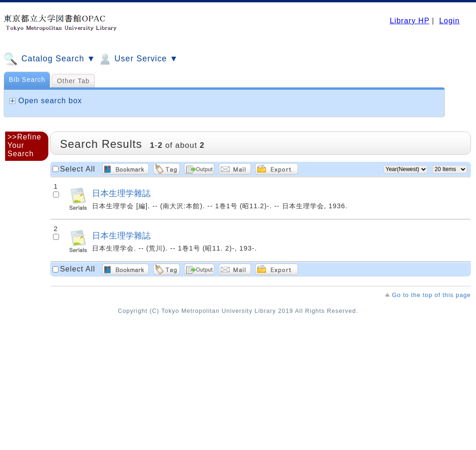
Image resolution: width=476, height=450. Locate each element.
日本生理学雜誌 (121, 193)
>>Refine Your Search (24, 145)
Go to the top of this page (431, 295)
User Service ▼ (138, 59)
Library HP (409, 21)
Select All (78, 169)
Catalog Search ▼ (50, 59)
